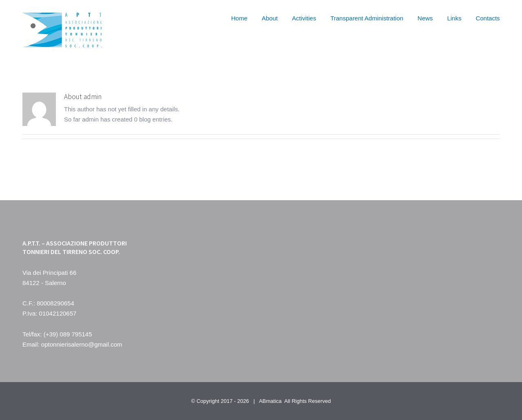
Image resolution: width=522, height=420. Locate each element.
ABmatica (270, 401)
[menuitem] (247, 17)
